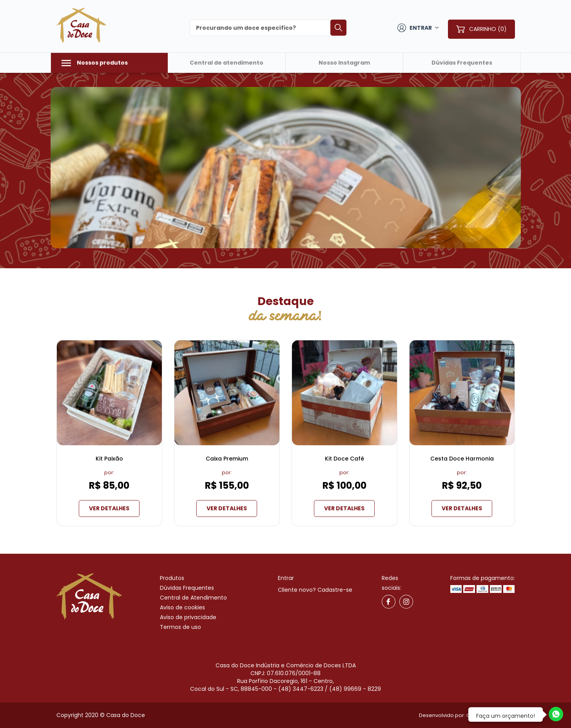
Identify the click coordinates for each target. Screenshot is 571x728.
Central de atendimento (227, 63)
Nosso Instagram (344, 63)
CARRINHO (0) (488, 29)
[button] (44, 168)
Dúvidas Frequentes (462, 63)
